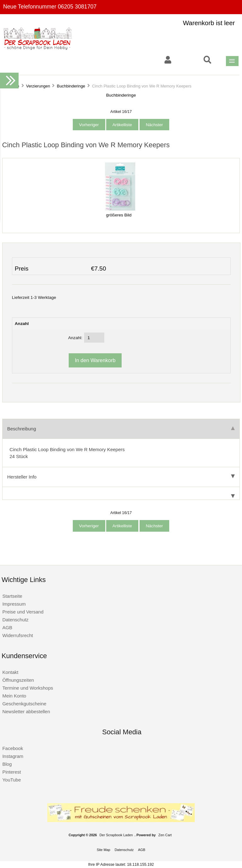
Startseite (12, 596)
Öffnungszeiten (18, 680)
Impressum (14, 604)
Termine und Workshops (28, 688)
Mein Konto (14, 696)
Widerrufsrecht (17, 635)
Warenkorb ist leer (209, 23)
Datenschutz (15, 620)
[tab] (121, 493)
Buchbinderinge (71, 86)
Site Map (104, 850)
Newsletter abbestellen (26, 711)
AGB (7, 627)
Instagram (13, 756)
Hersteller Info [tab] (121, 477)
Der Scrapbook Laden (116, 835)
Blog (7, 764)
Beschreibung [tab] (121, 429)
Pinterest (12, 772)
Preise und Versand (23, 612)
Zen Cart (165, 835)
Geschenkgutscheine (24, 704)
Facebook (13, 748)
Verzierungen (38, 86)
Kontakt (10, 672)
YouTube (12, 780)
